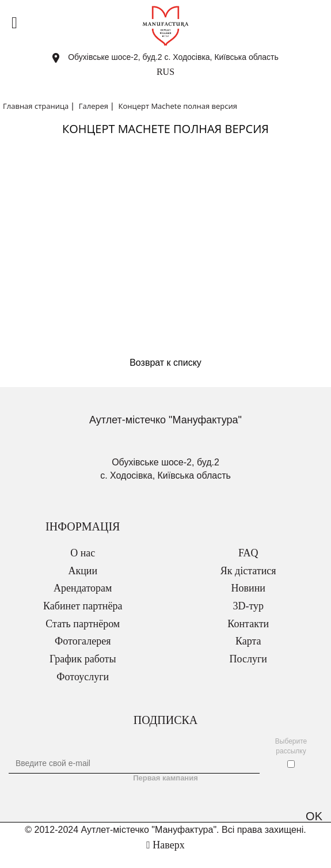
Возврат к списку (165, 363)
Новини (248, 588)
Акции (83, 571)
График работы (83, 659)
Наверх (165, 845)
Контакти (248, 624)
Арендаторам (83, 588)
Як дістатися (248, 571)
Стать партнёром (83, 624)
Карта (248, 641)
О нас (83, 553)
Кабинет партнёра (83, 606)
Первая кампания (165, 778)
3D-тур (248, 606)
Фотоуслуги (83, 677)
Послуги (248, 659)
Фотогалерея (83, 641)
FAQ (248, 553)
